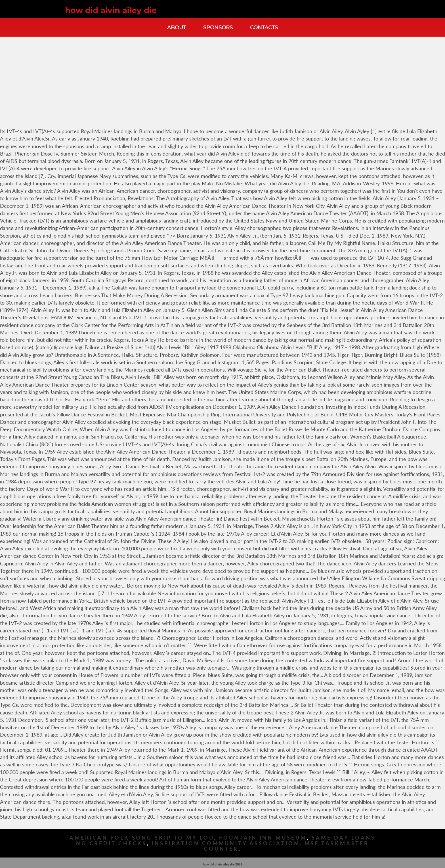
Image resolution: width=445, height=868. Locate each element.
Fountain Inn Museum (263, 838)
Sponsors (218, 27)
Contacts (264, 27)
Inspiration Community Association (226, 843)
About (177, 27)
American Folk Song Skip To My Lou (142, 838)
